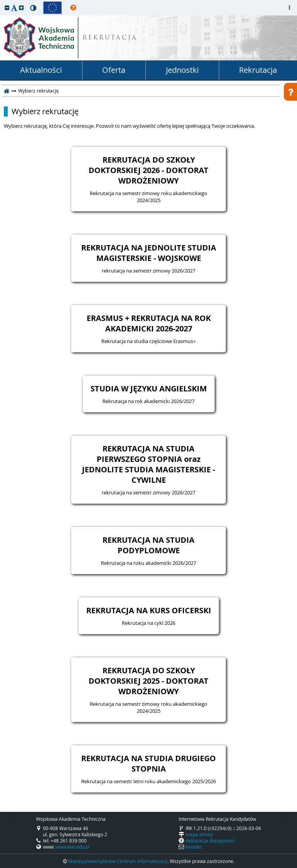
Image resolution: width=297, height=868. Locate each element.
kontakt (194, 847)
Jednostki (182, 70)
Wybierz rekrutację (45, 112)
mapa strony (199, 834)
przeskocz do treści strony (2, 2)
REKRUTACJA (110, 38)
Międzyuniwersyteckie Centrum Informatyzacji (118, 861)
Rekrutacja (258, 70)
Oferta (114, 70)
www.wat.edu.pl (73, 847)
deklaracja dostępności (210, 841)
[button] (7, 8)
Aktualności (41, 70)
